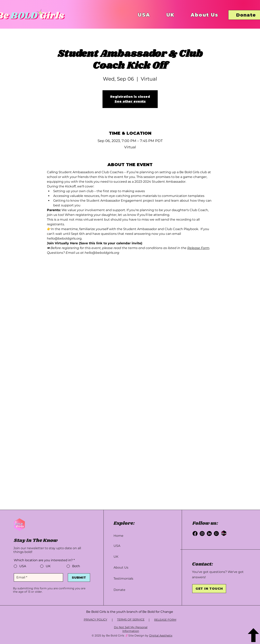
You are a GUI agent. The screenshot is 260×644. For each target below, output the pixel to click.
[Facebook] (195, 534)
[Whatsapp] (216, 534)
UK (116, 557)
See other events (130, 101)
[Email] (37, 577)
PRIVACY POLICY (96, 620)
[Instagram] (202, 534)
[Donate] (129, 590)
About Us (121, 567)
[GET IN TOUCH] (209, 589)
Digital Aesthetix (161, 636)
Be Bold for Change (158, 612)
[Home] (129, 536)
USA (117, 546)
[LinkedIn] (209, 534)
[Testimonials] (129, 579)
